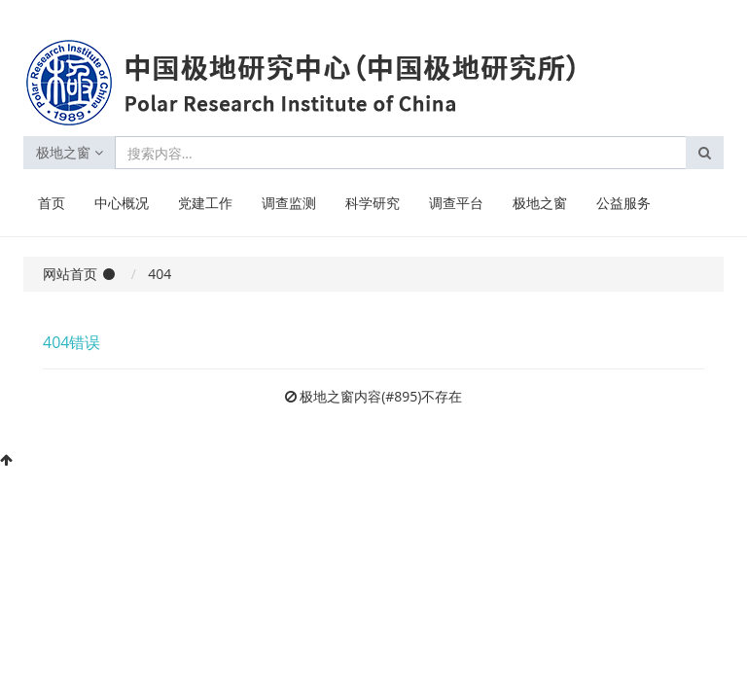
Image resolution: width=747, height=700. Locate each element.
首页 (52, 203)
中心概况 (122, 203)
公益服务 (623, 203)
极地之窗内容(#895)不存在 (381, 396)
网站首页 (70, 274)
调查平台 (456, 203)
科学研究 (373, 203)
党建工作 (205, 203)
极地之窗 (70, 152)
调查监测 (289, 203)
